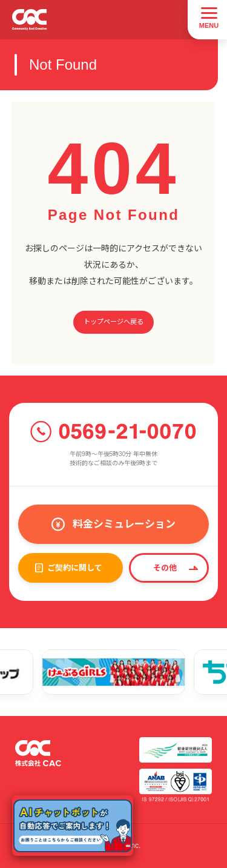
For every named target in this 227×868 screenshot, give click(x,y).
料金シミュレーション (124, 524)
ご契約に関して (75, 568)
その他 (165, 568)
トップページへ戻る (113, 322)
